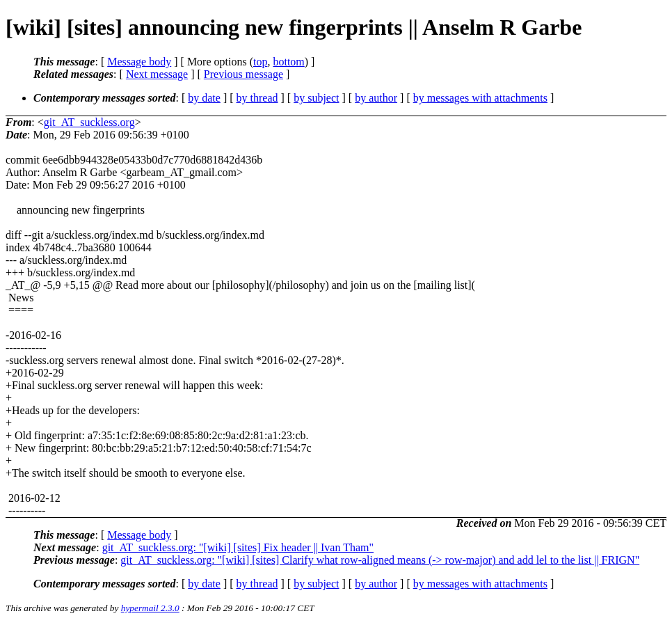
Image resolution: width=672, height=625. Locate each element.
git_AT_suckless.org (89, 122)
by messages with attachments (480, 98)
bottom (288, 62)
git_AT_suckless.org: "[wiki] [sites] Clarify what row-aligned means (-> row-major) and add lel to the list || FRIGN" (380, 560)
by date (204, 98)
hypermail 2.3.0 (150, 608)
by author (376, 98)
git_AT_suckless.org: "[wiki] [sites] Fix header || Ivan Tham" (238, 547)
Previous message (243, 74)
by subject (316, 98)
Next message (157, 74)
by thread (257, 98)
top (260, 62)
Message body (139, 62)
